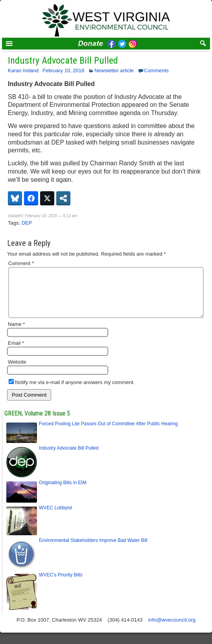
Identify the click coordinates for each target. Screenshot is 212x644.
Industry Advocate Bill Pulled (63, 60)
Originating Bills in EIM (63, 492)
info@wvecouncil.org (172, 629)
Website (17, 371)
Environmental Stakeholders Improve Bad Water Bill (93, 550)
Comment (21, 263)
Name (16, 334)
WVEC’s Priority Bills (61, 584)
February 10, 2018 (63, 70)
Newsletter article (114, 70)
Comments (156, 70)
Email (16, 352)
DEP (27, 223)
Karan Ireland (23, 70)
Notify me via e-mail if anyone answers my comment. (72, 392)
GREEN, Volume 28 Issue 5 (37, 423)
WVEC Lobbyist (55, 517)
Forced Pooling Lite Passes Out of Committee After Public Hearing (108, 433)
